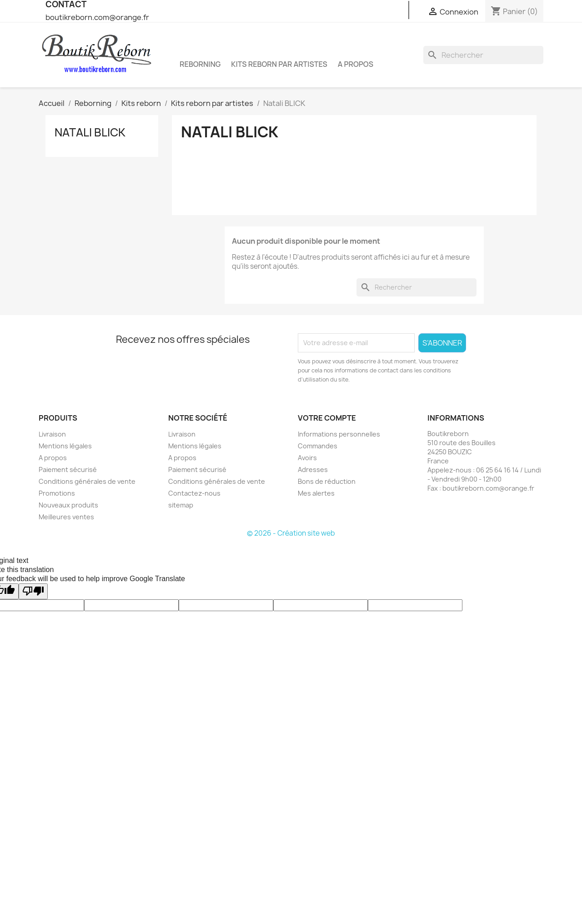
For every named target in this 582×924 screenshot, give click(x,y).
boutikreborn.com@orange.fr (97, 17)
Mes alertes (316, 493)
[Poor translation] (33, 591)
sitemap (181, 505)
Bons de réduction (327, 481)
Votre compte (327, 418)
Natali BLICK (90, 132)
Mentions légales (65, 446)
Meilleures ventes (66, 517)
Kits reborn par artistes (279, 64)
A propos (356, 64)
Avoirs (307, 458)
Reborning (200, 64)
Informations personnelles (339, 434)
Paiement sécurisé (68, 470)
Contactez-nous (194, 493)
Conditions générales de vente (87, 481)
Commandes (318, 446)
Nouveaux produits (68, 505)
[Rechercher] (483, 55)
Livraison (52, 434)
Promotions (57, 493)
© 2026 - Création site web (291, 533)
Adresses (313, 470)
